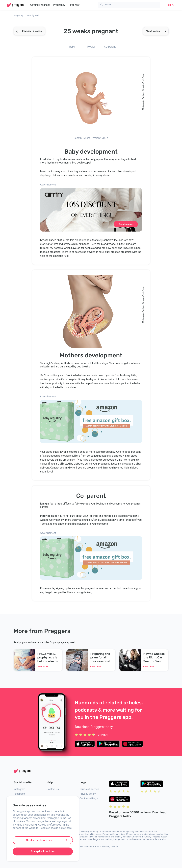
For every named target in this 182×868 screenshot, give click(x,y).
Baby (72, 47)
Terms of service (89, 789)
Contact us (53, 789)
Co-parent (110, 47)
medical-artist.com (143, 81)
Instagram (19, 789)
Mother (91, 47)
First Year (74, 5)
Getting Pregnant (40, 5)
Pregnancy (59, 5)
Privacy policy (88, 794)
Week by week (33, 16)
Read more (43, 666)
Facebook (19, 794)
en (171, 5)
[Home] (15, 5)
